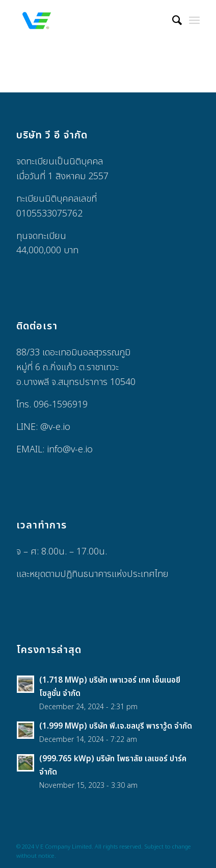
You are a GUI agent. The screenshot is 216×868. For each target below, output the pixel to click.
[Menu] (194, 20)
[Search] (172, 20)
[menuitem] (172, 20)
